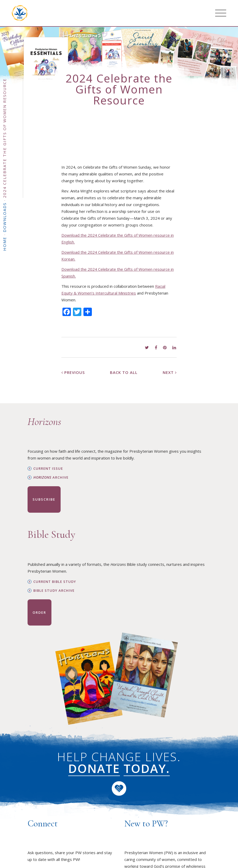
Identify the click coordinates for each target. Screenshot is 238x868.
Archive (51, 477)
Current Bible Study (55, 582)
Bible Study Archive (54, 591)
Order (39, 612)
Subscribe (44, 499)
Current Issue (48, 469)
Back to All (124, 372)
